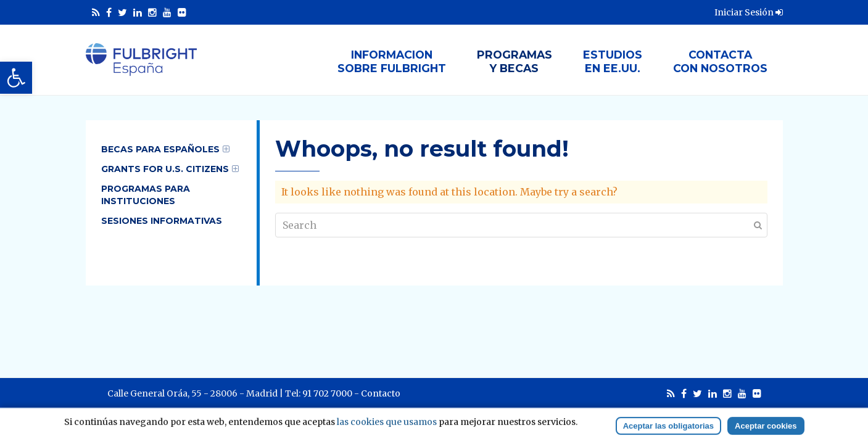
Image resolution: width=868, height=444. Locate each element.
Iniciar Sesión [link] (749, 12)
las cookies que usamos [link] (387, 432)
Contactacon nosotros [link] (720, 61)
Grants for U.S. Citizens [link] (165, 169)
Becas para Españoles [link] (160, 149)
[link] (16, 78)
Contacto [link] (381, 393)
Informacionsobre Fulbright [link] (392, 61)
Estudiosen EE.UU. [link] (613, 61)
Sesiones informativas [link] (162, 221)
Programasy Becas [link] (515, 61)
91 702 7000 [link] (327, 393)
